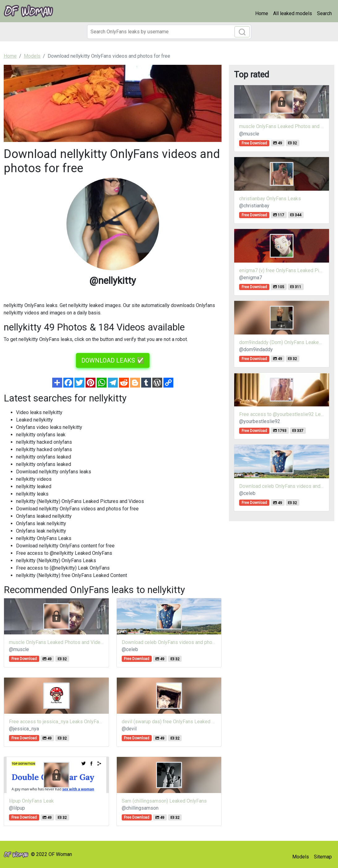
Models (301, 857)
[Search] (169, 32)
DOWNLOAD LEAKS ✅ (113, 360)
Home (262, 13)
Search (324, 13)
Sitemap (323, 857)
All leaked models (293, 13)
